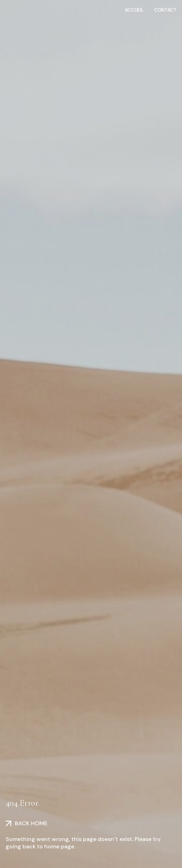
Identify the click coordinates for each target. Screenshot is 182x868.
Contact (165, 10)
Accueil (134, 10)
